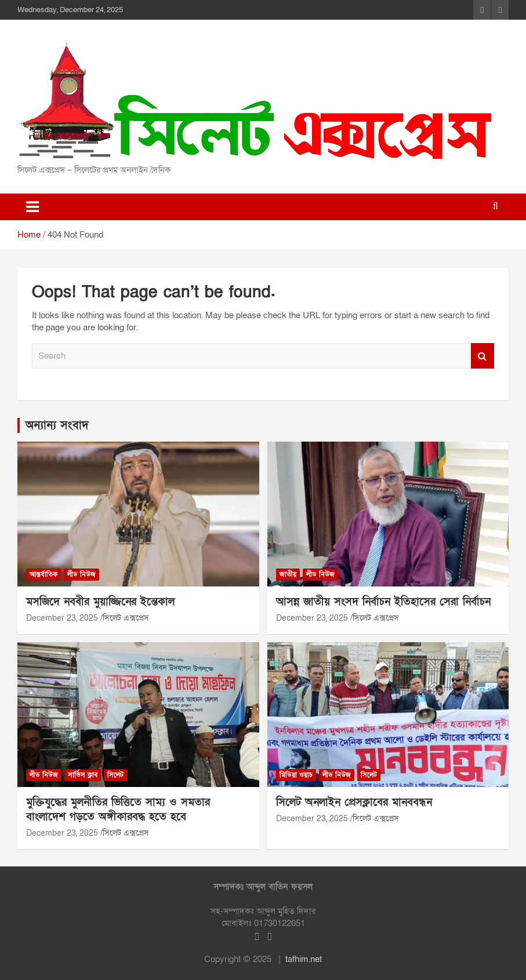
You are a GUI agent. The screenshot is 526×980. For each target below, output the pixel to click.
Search (483, 356)
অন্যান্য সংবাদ (57, 425)
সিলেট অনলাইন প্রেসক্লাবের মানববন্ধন (354, 802)
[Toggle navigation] (32, 207)
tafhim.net (304, 959)
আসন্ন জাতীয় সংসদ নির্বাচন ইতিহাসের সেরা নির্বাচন (383, 602)
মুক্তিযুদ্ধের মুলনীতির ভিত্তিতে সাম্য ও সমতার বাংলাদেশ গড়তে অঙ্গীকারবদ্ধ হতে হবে (118, 810)
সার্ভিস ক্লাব (83, 775)
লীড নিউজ (81, 574)
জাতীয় (288, 574)
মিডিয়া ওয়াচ (296, 775)
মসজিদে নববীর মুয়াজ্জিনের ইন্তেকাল (100, 602)
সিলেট (115, 775)
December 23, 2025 (62, 618)
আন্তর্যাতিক (43, 574)
